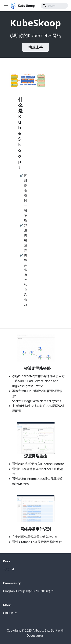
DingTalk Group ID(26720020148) (28, 591)
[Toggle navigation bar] (6, 6)
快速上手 (36, 47)
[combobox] (54, 6)
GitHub (10, 613)
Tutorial (8, 569)
